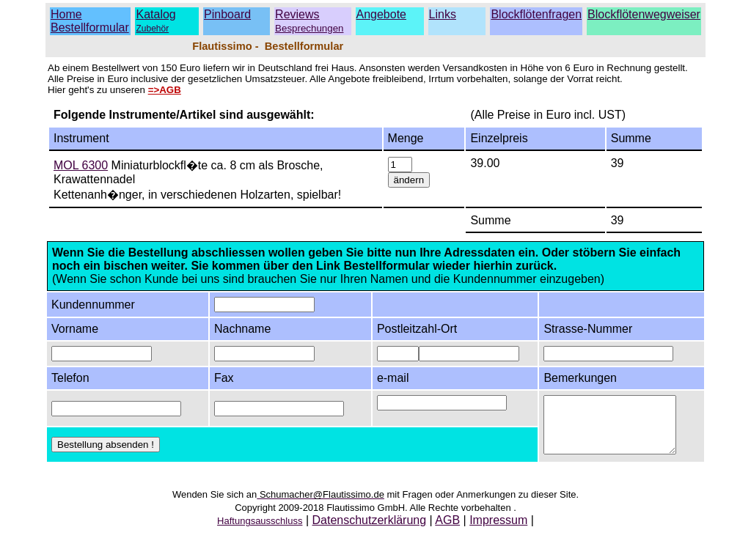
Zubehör (152, 29)
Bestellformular (90, 27)
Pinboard (227, 14)
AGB (447, 531)
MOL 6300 (81, 165)
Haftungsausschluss (260, 532)
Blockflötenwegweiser (644, 14)
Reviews (309, 21)
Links (443, 14)
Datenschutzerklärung (370, 531)
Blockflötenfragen (536, 14)
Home (66, 14)
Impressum (498, 531)
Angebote (382, 14)
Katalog (155, 14)
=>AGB (165, 90)
